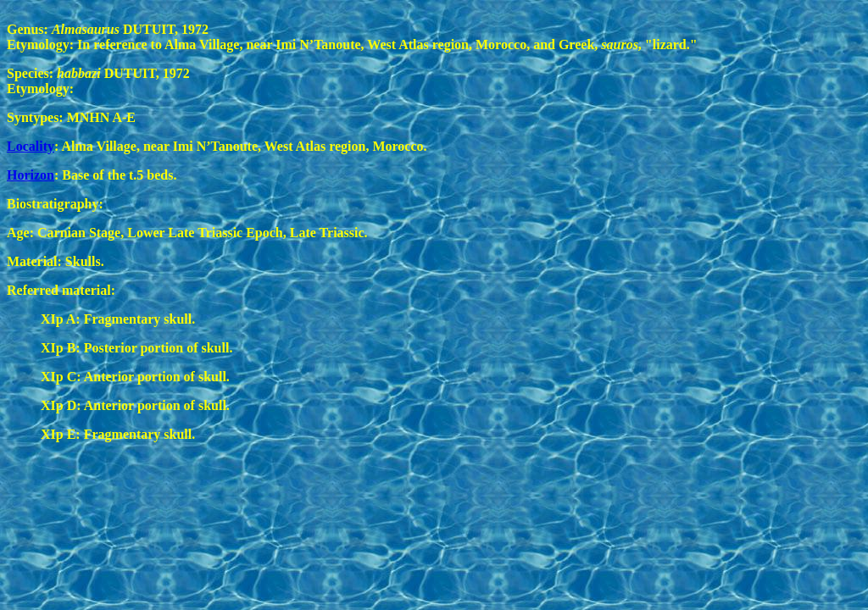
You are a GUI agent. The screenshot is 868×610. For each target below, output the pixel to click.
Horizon (31, 175)
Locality (31, 146)
